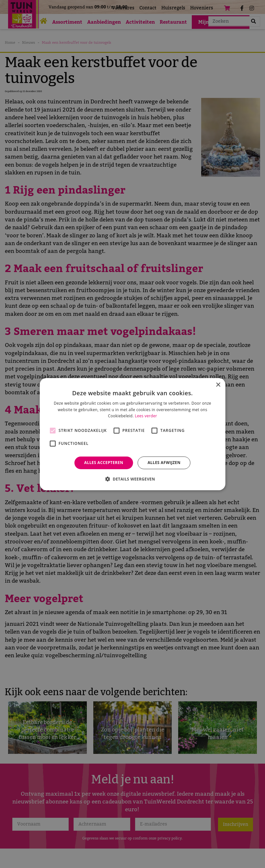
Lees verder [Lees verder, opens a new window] (146, 416)
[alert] (132, 434)
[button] (132, 479)
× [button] (218, 385)
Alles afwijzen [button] (164, 463)
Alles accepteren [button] (104, 463)
